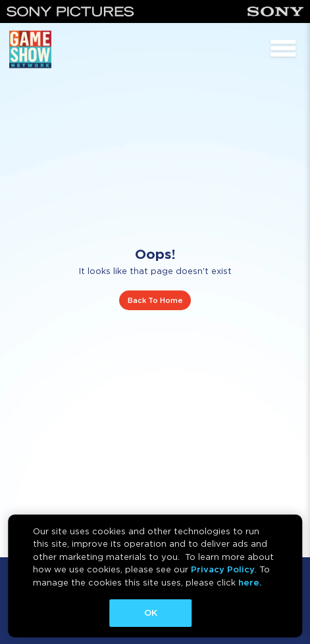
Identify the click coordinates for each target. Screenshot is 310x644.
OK (151, 613)
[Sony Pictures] (70, 11)
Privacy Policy (223, 569)
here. (250, 583)
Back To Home (155, 300)
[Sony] (275, 11)
